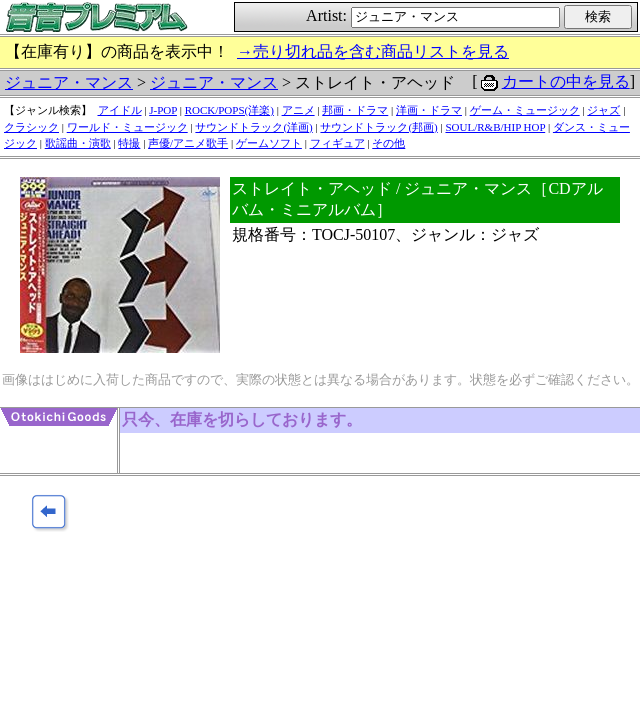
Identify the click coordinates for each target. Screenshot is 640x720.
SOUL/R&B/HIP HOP (495, 127)
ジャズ (603, 110)
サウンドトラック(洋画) (253, 127)
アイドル (120, 110)
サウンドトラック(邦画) (378, 127)
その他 (388, 143)
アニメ (298, 110)
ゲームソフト (269, 143)
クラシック (31, 127)
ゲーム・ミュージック (525, 110)
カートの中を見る (566, 81)
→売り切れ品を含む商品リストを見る (373, 51)
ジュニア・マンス (69, 82)
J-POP (163, 110)
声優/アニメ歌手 (188, 143)
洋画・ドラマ (429, 110)
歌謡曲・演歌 (78, 143)
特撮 (129, 143)
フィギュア (337, 143)
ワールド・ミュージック (127, 127)
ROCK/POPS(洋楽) (229, 110)
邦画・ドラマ (355, 110)
